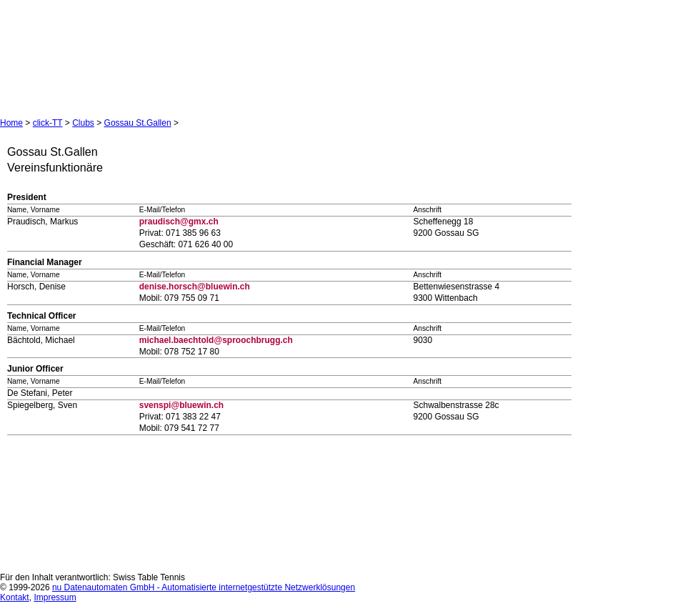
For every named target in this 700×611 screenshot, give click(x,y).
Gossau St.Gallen (138, 123)
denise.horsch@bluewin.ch (195, 287)
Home (11, 123)
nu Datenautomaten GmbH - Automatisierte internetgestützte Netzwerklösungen (204, 587)
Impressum (55, 597)
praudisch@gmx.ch (179, 222)
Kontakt (15, 597)
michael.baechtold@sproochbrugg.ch (216, 340)
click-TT (48, 123)
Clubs (83, 123)
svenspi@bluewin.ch (181, 405)
